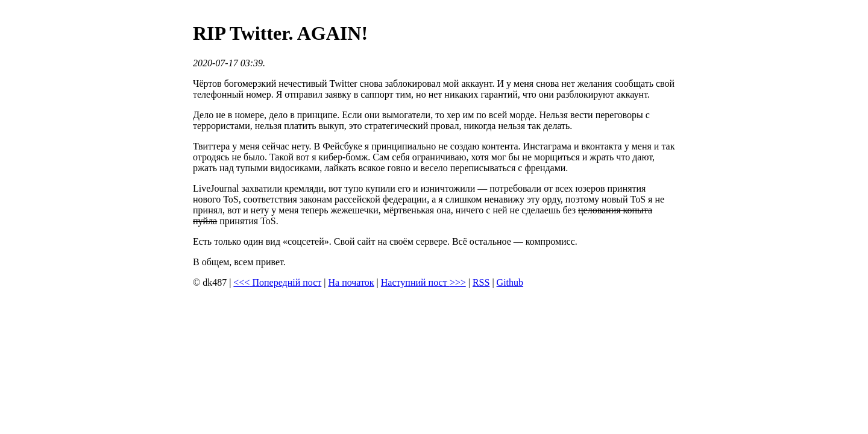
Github (510, 282)
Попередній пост (277, 282)
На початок (351, 282)
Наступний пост (423, 282)
